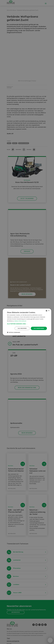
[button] (27, 324)
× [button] (49, 311)
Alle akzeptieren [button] (39, 328)
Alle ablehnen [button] (21, 328)
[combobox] (47, 311)
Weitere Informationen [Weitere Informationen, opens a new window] (21, 321)
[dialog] (27, 322)
